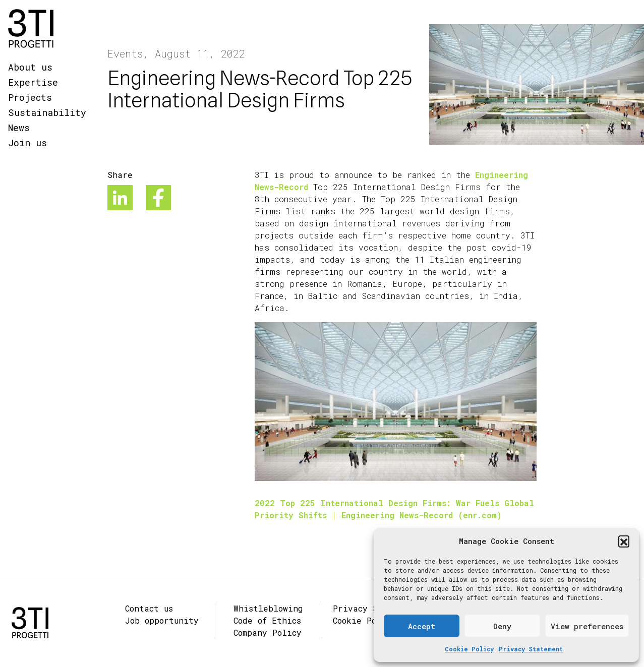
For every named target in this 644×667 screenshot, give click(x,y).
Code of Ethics (267, 620)
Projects (30, 97)
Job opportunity (162, 620)
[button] (624, 541)
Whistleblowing (268, 608)
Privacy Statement (531, 649)
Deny (502, 626)
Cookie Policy (469, 649)
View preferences (587, 626)
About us (30, 67)
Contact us (149, 608)
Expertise (33, 82)
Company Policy (268, 632)
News (19, 128)
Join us (27, 143)
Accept (422, 626)
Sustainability (47, 112)
